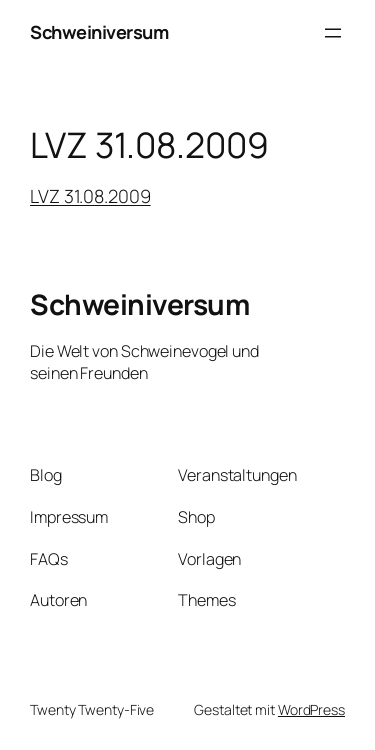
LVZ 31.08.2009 (90, 196)
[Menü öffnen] (333, 33)
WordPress (311, 709)
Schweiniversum (99, 32)
